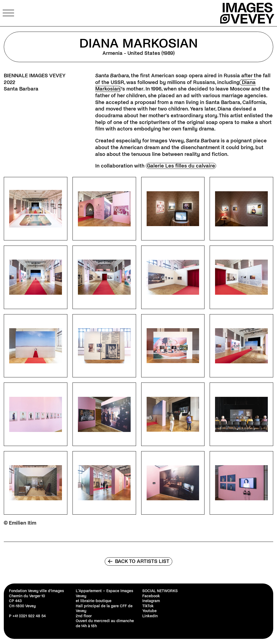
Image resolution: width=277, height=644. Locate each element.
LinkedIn (150, 616)
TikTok (148, 606)
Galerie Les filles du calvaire (181, 166)
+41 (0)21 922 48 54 (29, 616)
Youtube (149, 611)
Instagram (151, 601)
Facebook (151, 596)
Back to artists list (139, 561)
